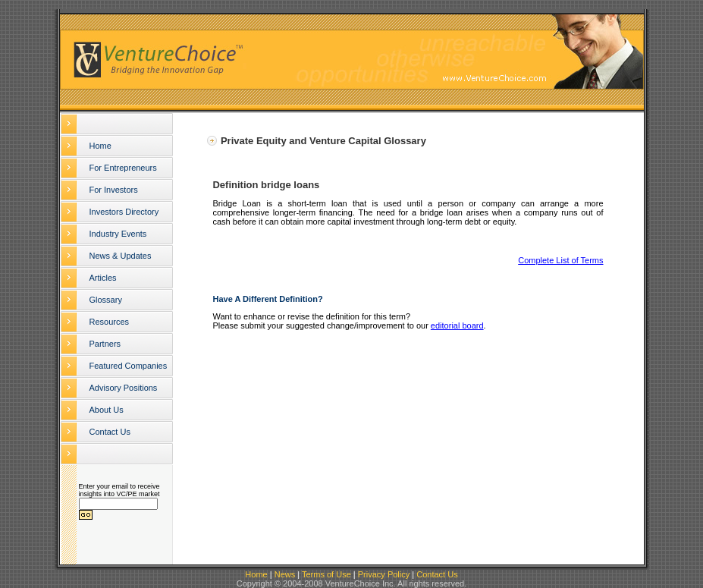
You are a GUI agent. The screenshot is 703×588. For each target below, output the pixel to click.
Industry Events (118, 234)
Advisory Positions (124, 388)
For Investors (114, 190)
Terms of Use (326, 574)
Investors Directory (124, 212)
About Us (107, 410)
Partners (105, 344)
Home (100, 146)
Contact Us (110, 432)
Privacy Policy (384, 574)
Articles (103, 278)
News (285, 574)
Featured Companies (129, 366)
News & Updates (121, 256)
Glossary (106, 300)
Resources (110, 322)
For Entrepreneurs (123, 168)
